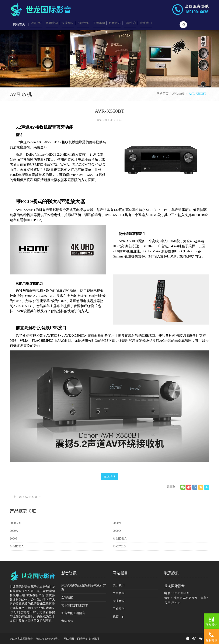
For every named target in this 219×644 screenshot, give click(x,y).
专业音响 (119, 601)
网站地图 (69, 639)
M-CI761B (119, 546)
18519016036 (197, 12)
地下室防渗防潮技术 (75, 605)
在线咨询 (109, 477)
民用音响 (119, 593)
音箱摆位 (67, 621)
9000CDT (16, 523)
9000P (14, 539)
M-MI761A (120, 539)
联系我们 (172, 573)
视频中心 (119, 617)
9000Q (117, 531)
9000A (14, 531)
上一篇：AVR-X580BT (27, 497)
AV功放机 (179, 94)
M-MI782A (17, 546)
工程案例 (119, 609)
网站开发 (82, 639)
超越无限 (94, 639)
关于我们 (119, 585)
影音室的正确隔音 (73, 613)
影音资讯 (69, 573)
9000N (117, 523)
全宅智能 (67, 597)
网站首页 (163, 94)
